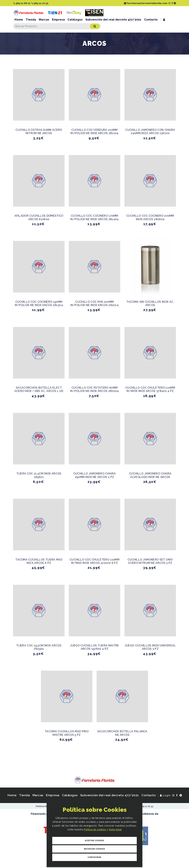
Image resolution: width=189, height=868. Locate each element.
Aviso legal (115, 830)
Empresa (58, 20)
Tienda (31, 20)
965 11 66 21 (22, 3)
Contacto (151, 20)
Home (19, 20)
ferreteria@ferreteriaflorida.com (146, 3)
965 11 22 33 (40, 3)
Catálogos (75, 20)
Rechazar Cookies (94, 849)
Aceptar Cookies (94, 841)
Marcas (44, 20)
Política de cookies (95, 830)
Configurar (94, 857)
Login (165, 795)
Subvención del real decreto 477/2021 (113, 20)
